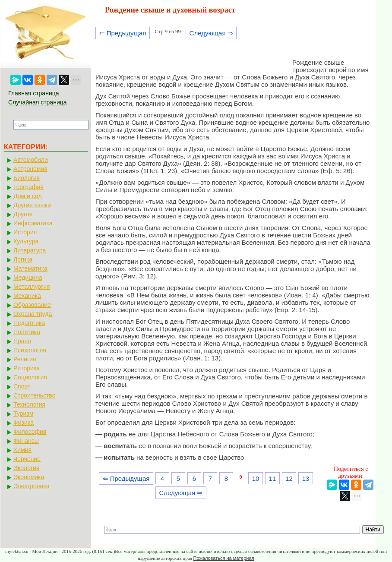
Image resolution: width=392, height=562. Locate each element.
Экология (26, 468)
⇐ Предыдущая (123, 33)
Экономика (29, 477)
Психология (30, 350)
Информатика (33, 223)
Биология (27, 178)
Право (22, 341)
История (25, 232)
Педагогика (29, 323)
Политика (27, 332)
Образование (32, 305)
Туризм (23, 414)
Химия (22, 450)
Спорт (22, 386)
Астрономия (30, 169)
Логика (23, 259)
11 (272, 478)
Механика (27, 296)
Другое (23, 214)
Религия (25, 359)
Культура (26, 241)
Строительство (34, 395)
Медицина (28, 278)
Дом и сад (28, 196)
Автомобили (31, 160)
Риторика (27, 368)
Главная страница (34, 93)
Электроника (32, 486)
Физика (24, 423)
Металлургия (32, 287)
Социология (30, 377)
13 (306, 478)
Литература (30, 250)
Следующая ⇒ (211, 33)
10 (256, 478)
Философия (30, 432)
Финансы (26, 441)
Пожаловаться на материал (224, 558)
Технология (29, 404)
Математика (30, 268)
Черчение (27, 459)
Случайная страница (38, 102)
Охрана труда (33, 314)
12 (289, 478)
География (28, 187)
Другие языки (32, 205)
